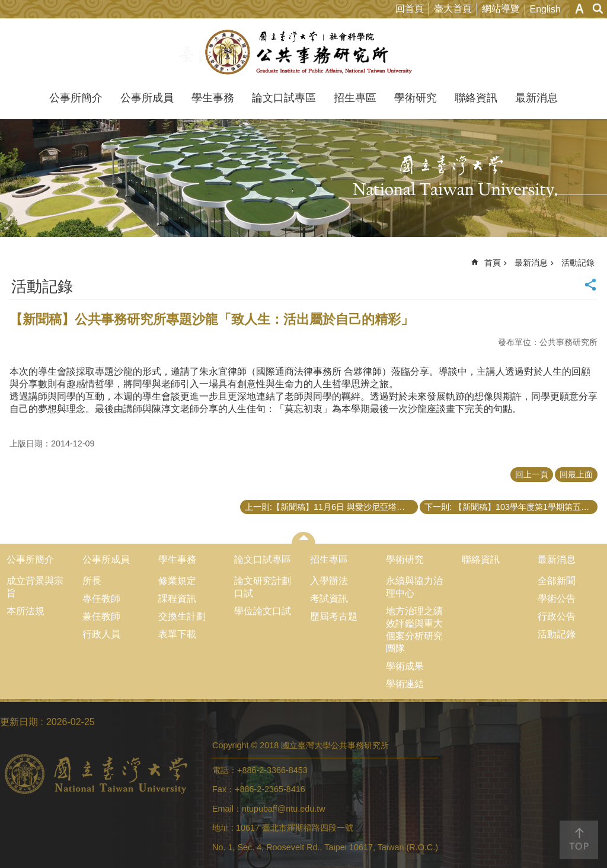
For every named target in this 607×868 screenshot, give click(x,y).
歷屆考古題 (334, 616)
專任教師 (101, 599)
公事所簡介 (76, 98)
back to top (579, 840)
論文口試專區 (284, 98)
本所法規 (25, 611)
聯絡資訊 (476, 98)
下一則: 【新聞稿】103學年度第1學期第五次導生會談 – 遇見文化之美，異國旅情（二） (511, 507)
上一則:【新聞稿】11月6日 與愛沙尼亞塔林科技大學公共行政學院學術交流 (331, 507)
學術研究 (416, 98)
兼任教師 (101, 616)
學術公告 (557, 599)
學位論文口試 (263, 611)
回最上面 (576, 474)
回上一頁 (532, 474)
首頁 (493, 263)
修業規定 (177, 581)
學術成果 (405, 666)
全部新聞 (557, 581)
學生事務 (213, 98)
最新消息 (536, 98)
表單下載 (177, 634)
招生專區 (355, 98)
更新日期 (19, 722)
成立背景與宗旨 (35, 587)
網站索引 (598, 9)
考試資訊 (329, 599)
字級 (579, 9)
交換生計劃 (182, 616)
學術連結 (405, 684)
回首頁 (410, 9)
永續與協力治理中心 (414, 587)
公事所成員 (147, 98)
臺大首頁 (453, 9)
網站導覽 (501, 9)
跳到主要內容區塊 (6, 6)
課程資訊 (177, 599)
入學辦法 (329, 581)
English (545, 9)
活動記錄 (578, 263)
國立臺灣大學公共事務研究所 (304, 52)
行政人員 (101, 634)
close (304, 538)
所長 (92, 581)
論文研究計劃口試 (263, 587)
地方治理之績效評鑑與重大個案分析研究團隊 (414, 630)
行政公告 (557, 616)
